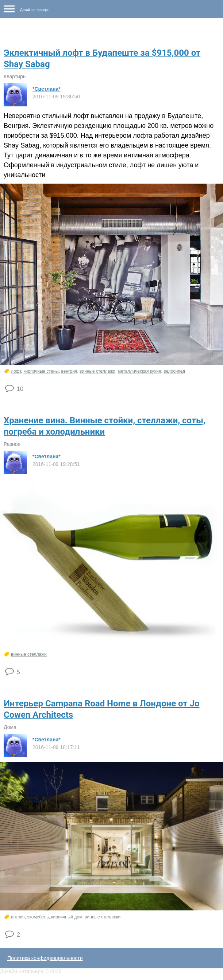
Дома (10, 727)
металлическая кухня (140, 371)
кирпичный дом (67, 917)
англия (18, 917)
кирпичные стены (41, 371)
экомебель (38, 917)
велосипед (174, 371)
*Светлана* (47, 89)
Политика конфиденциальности (45, 958)
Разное (12, 444)
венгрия (69, 371)
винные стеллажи (97, 371)
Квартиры (15, 77)
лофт (16, 371)
